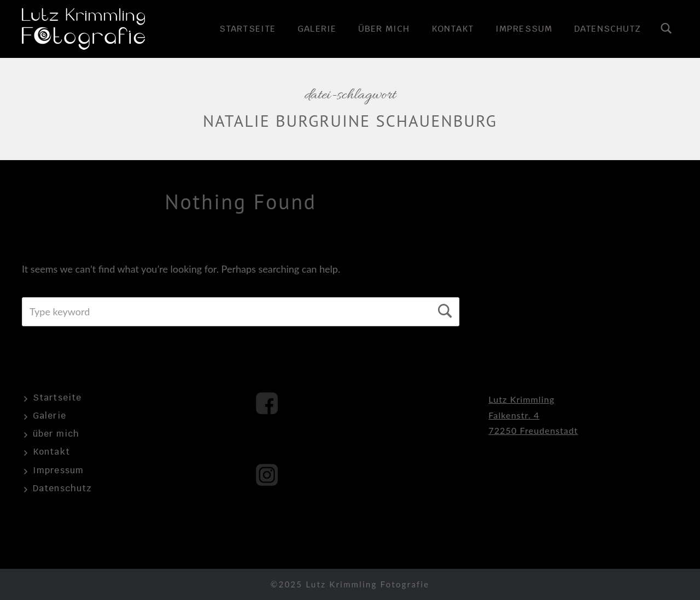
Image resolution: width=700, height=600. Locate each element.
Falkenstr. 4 (514, 415)
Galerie (317, 29)
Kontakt (453, 29)
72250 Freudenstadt (533, 430)
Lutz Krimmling (521, 399)
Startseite (247, 29)
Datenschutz (608, 29)
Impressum (524, 29)
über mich (384, 29)
